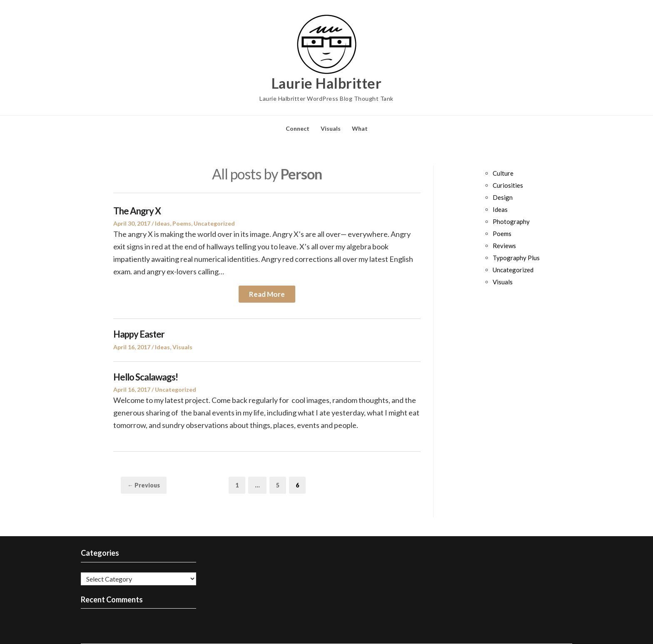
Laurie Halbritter (327, 83)
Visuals (331, 128)
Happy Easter (139, 334)
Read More (267, 294)
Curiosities (508, 185)
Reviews (504, 246)
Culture (503, 173)
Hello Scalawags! (146, 377)
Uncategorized (214, 223)
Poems (182, 223)
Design (503, 197)
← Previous (144, 485)
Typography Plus (516, 258)
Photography (511, 221)
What (360, 128)
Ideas (162, 223)
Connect (298, 128)
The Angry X (137, 211)
